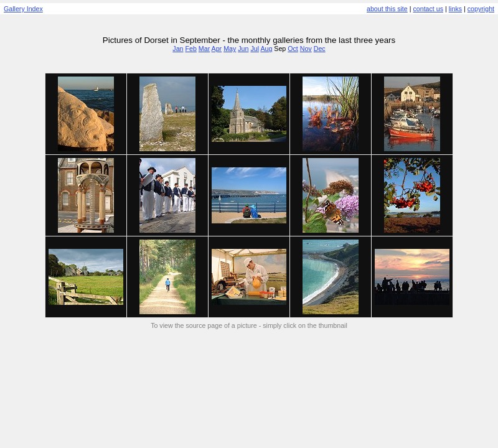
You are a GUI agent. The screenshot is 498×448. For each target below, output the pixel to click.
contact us (428, 9)
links (455, 9)
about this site (387, 9)
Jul (255, 49)
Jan (178, 49)
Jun (243, 49)
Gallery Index (23, 9)
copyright (481, 9)
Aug (266, 49)
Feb (190, 49)
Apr (217, 49)
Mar (204, 49)
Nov (306, 49)
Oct (293, 49)
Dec (320, 49)
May (230, 49)
